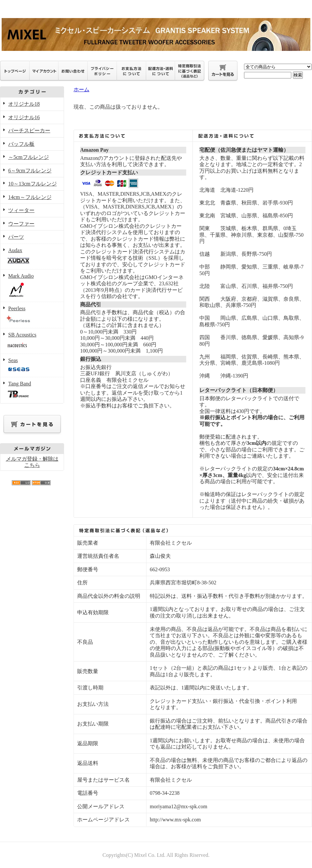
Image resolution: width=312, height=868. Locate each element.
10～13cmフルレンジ (33, 184)
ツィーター (21, 210)
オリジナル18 (24, 104)
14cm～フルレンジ (30, 197)
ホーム (81, 89)
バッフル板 (21, 144)
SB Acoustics (32, 341)
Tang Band (32, 390)
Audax (32, 257)
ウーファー (21, 224)
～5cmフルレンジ (29, 157)
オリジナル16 (24, 117)
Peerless (32, 315)
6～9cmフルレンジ (30, 171)
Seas (32, 366)
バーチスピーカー (29, 130)
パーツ (16, 237)
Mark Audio (32, 286)
